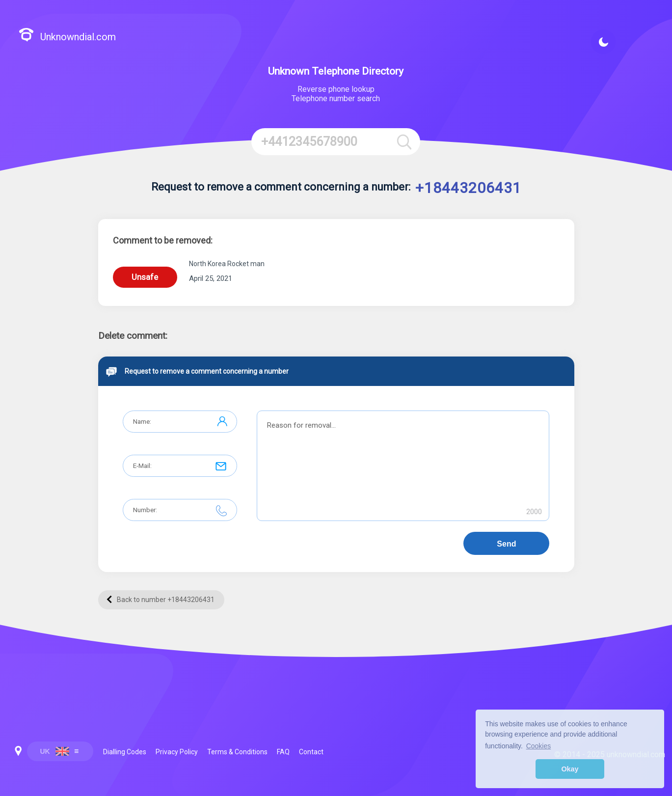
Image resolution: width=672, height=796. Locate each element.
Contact (311, 752)
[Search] (404, 142)
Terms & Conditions (237, 752)
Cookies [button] (539, 746)
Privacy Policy (177, 752)
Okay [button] (570, 769)
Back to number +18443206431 (160, 600)
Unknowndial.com (67, 36)
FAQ (283, 752)
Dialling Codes (125, 752)
